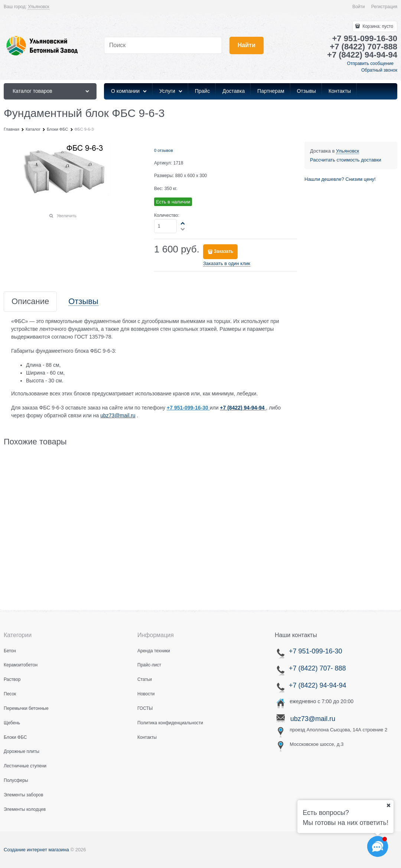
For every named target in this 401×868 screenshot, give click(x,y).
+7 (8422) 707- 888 (317, 668)
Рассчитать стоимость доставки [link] (345, 160)
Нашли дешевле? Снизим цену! (340, 179)
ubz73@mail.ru (118, 415)
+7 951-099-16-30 (315, 651)
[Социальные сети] (378, 846)
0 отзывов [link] (164, 150)
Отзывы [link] (83, 302)
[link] (38, 7)
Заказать (224, 251)
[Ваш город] (388, 805)
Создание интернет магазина (36, 850)
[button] (183, 223)
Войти (359, 7)
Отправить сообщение (370, 63)
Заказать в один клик (227, 263)
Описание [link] (30, 302)
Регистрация (384, 7)
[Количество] (165, 226)
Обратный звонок (379, 70)
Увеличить (67, 216)
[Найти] (247, 45)
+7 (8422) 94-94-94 (242, 408)
